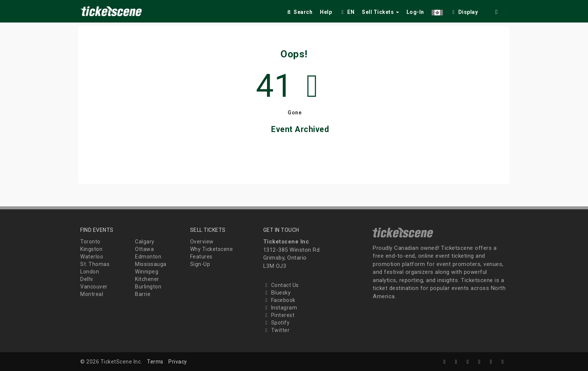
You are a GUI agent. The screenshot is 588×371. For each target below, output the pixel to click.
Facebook (279, 300)
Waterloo (92, 257)
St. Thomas (95, 264)
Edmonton (148, 257)
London (90, 272)
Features (201, 257)
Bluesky (277, 293)
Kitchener (147, 279)
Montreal (92, 294)
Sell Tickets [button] (380, 12)
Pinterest (279, 315)
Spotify (277, 323)
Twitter (277, 330)
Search (299, 12)
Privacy (178, 362)
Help (326, 12)
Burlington (148, 287)
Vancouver (94, 287)
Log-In (415, 12)
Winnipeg (147, 272)
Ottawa (144, 249)
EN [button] (347, 12)
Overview (202, 242)
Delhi (87, 279)
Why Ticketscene (212, 249)
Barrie (143, 294)
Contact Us (281, 285)
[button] (437, 11)
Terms (155, 362)
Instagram (280, 308)
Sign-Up (200, 264)
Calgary (145, 242)
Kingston (91, 249)
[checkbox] (464, 11)
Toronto (90, 242)
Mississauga (151, 264)
